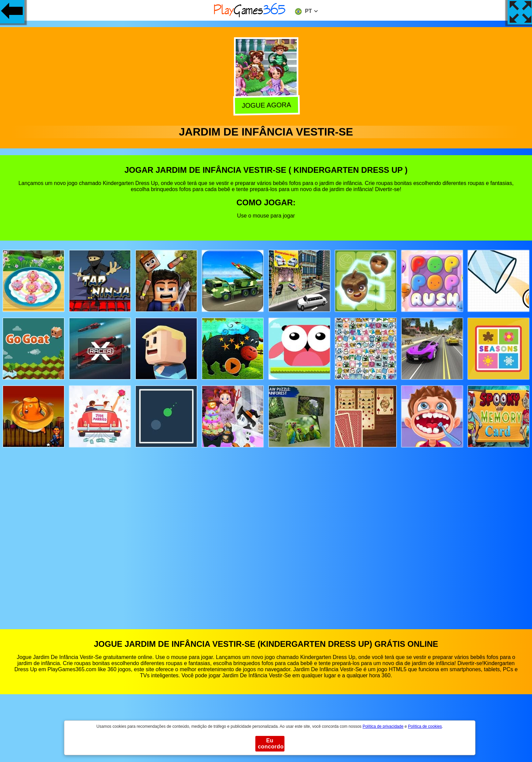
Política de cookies (425, 726)
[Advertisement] (266, 532)
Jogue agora (266, 106)
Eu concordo (271, 744)
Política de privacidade (383, 726)
